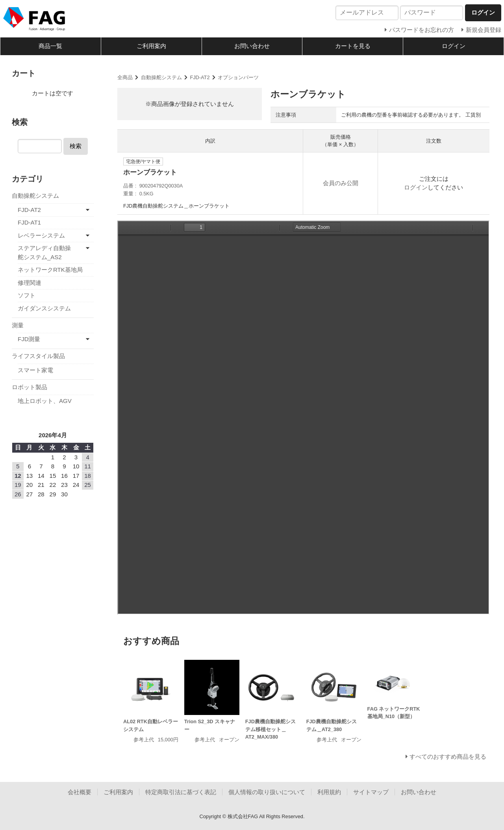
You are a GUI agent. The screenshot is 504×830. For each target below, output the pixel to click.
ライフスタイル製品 (38, 356)
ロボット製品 (30, 387)
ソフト (27, 295)
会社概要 (80, 792)
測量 (18, 325)
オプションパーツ (238, 77)
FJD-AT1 (29, 222)
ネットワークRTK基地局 (50, 270)
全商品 (125, 77)
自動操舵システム (161, 77)
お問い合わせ (252, 46)
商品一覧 (50, 46)
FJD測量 (29, 339)
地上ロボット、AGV (45, 401)
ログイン (454, 46)
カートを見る (353, 46)
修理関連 (30, 283)
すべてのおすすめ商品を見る (448, 757)
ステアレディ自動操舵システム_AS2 (44, 253)
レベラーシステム (41, 235)
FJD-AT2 (200, 77)
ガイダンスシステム (44, 308)
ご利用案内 (151, 46)
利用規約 (329, 792)
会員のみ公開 (341, 183)
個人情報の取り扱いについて (267, 792)
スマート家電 (35, 370)
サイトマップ (371, 792)
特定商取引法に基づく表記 (181, 792)
